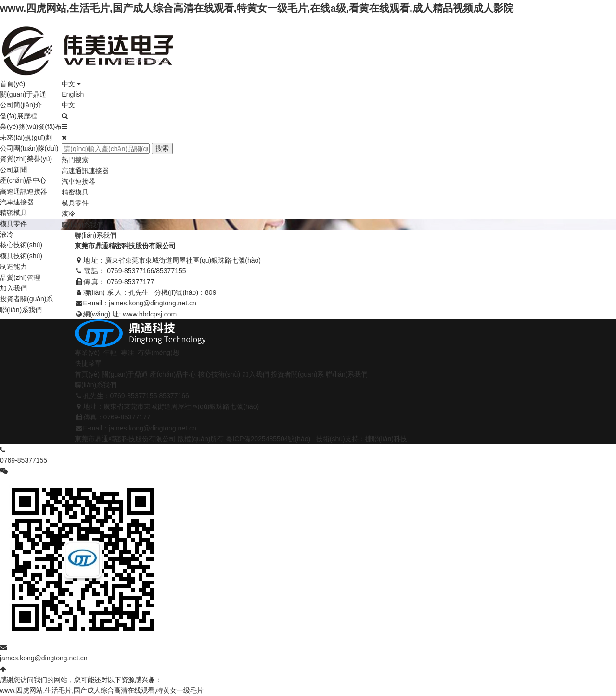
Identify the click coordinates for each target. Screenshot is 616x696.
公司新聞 (13, 170)
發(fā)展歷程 (19, 116)
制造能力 (13, 266)
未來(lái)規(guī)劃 (26, 138)
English (73, 94)
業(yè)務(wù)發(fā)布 (31, 127)
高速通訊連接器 (24, 191)
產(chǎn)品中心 (23, 180)
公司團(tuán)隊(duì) (29, 148)
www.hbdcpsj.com (150, 314)
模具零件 (13, 224)
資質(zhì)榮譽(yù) (26, 159)
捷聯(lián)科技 (386, 439)
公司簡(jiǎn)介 (21, 105)
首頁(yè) (13, 84)
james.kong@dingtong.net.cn (153, 303)
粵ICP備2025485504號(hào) (268, 439)
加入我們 (13, 288)
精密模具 (13, 213)
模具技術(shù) (21, 256)
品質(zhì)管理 (20, 278)
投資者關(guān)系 (26, 299)
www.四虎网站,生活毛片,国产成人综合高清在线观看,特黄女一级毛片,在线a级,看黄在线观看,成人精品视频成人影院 (257, 8)
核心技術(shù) (21, 245)
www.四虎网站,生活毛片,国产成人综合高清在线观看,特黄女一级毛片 (102, 690)
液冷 (7, 234)
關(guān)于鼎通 (23, 94)
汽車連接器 (17, 202)
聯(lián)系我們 (21, 310)
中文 (71, 84)
